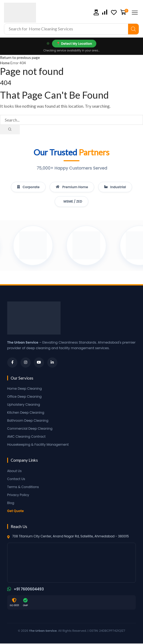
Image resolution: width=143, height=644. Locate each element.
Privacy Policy (19, 495)
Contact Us (17, 479)
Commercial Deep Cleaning (31, 429)
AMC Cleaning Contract (27, 437)
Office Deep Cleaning (25, 397)
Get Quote (16, 511)
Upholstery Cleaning (24, 405)
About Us (15, 471)
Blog (11, 503)
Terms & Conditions (24, 487)
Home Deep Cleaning (25, 389)
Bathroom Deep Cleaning (28, 421)
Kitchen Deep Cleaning (26, 413)
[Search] (133, 29)
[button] (96, 12)
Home (5, 63)
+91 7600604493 (29, 590)
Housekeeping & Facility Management (39, 445)
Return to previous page (20, 57)
